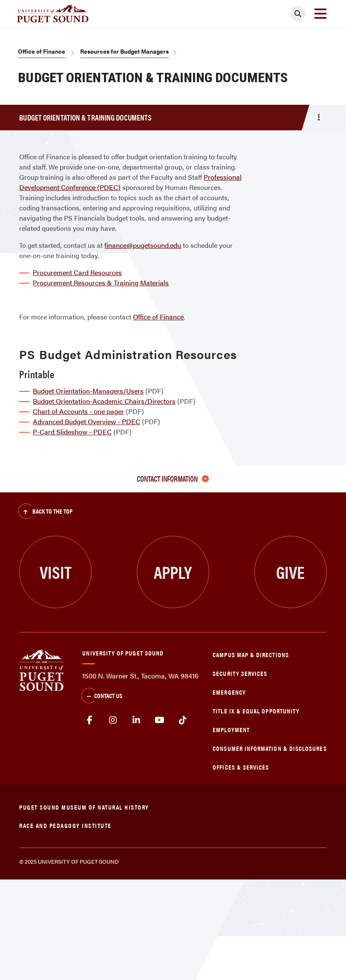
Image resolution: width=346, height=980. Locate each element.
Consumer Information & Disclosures (270, 748)
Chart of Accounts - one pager (78, 411)
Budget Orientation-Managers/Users (88, 391)
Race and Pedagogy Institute (65, 825)
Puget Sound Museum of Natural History (84, 807)
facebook (90, 720)
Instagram (113, 720)
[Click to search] (298, 14)
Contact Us (102, 696)
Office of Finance (42, 51)
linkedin (137, 720)
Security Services (240, 673)
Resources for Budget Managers (124, 51)
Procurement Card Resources (77, 272)
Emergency (229, 692)
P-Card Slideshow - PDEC (72, 432)
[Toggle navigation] (320, 14)
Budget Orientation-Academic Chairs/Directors (104, 401)
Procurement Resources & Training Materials (101, 283)
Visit (56, 572)
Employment (231, 729)
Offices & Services (241, 767)
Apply (173, 572)
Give (290, 572)
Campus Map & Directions (251, 654)
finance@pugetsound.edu (143, 245)
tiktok (183, 720)
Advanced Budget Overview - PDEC (86, 421)
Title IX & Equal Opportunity (256, 711)
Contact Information (173, 479)
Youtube (160, 720)
